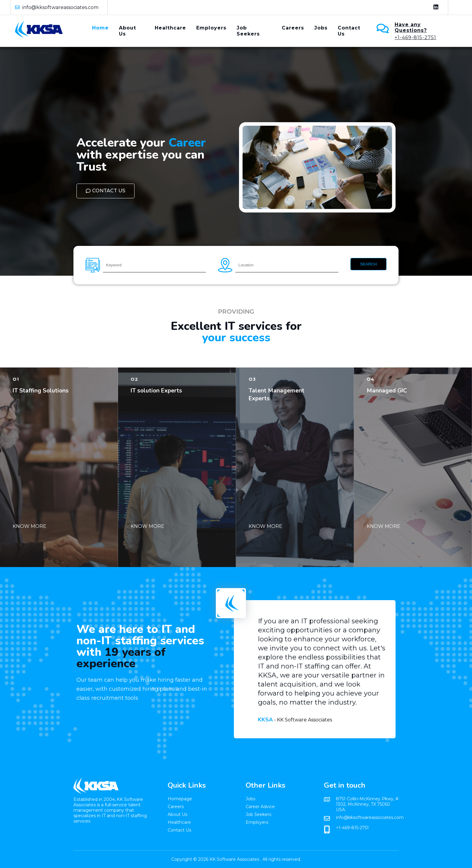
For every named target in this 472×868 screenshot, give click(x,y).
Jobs (321, 28)
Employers (211, 28)
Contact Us (349, 31)
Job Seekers (248, 31)
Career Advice (260, 807)
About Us (127, 31)
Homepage (180, 799)
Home (100, 28)
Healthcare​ (170, 28)
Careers (293, 28)
